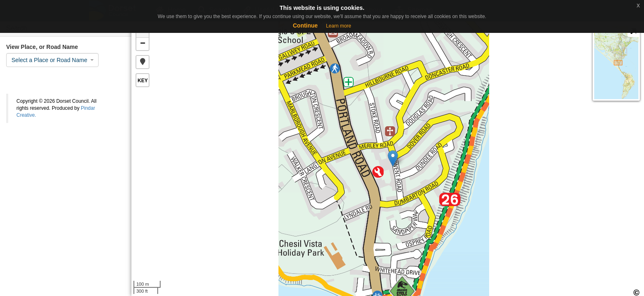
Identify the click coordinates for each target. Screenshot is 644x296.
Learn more (339, 26)
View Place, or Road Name (42, 47)
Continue (305, 25)
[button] (143, 62)
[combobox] (52, 60)
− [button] (143, 44)
